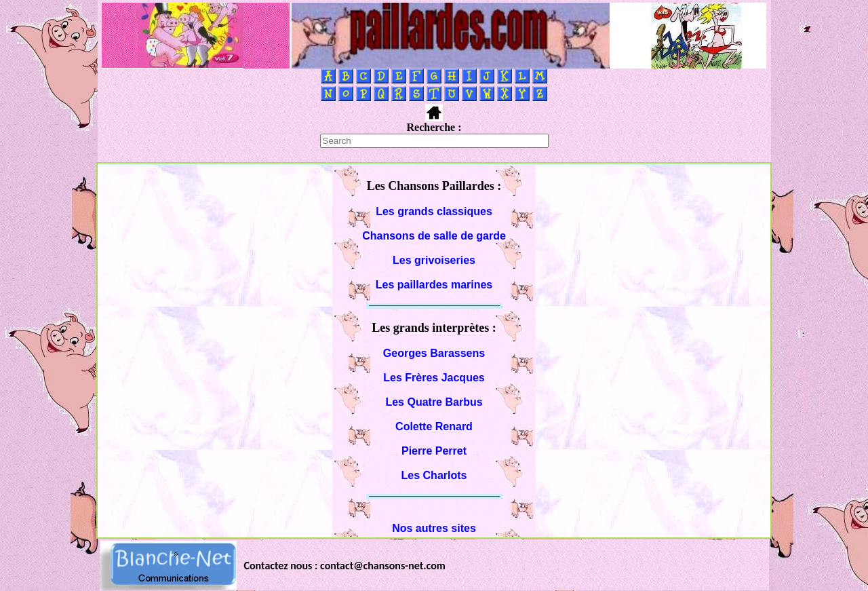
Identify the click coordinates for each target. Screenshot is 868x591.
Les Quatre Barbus (434, 402)
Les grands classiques (434, 211)
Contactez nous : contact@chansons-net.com (345, 566)
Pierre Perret (434, 451)
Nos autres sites (434, 528)
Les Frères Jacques (434, 378)
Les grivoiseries (434, 260)
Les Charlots (434, 475)
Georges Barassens (434, 353)
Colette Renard (434, 426)
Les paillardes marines (434, 285)
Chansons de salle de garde (434, 236)
